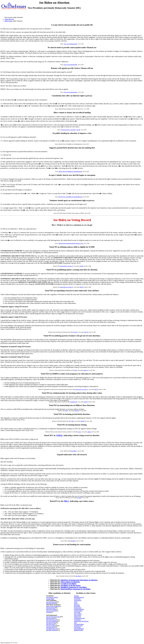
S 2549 (66, 411)
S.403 (75, 370)
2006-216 (85, 370)
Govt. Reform (78, 614)
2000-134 (77, 411)
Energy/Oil (77, 606)
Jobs (75, 623)
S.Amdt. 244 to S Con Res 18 (81, 389)
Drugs (76, 603)
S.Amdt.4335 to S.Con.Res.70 (66, 287)
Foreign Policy (78, 611)
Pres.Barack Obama (52, 597)
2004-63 (86, 402)
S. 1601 (79, 432)
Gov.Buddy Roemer (52, 629)
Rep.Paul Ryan (51, 603)
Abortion (76, 596)
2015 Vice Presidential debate (71, 92)
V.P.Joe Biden (50, 599)
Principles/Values (79, 624)
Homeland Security (79, 618)
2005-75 (96, 389)
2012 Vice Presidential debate (71, 44)
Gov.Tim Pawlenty (51, 626)
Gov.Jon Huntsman (52, 621)
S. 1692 (72, 421)
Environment (78, 608)
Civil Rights (77, 599)
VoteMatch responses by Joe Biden (74, 587)
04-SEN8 (79, 498)
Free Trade (77, 612)
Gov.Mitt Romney (51, 602)
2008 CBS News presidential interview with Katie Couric (71, 243)
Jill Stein (49, 612)
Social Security (78, 626)
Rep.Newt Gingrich (52, 620)
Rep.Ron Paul (50, 624)
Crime (76, 602)
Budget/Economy (79, 597)
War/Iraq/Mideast (79, 629)
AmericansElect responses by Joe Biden (75, 589)
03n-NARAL (74, 451)
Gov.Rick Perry (51, 627)
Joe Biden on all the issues (71, 585)
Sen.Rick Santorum (52, 630)
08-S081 (82, 266)
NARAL (60, 435)
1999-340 (83, 421)
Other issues (8, 21)
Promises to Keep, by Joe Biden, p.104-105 (71, 130)
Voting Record (9, 19)
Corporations (78, 600)
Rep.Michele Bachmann (53, 617)
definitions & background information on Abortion (79, 580)
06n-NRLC (73, 541)
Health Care (77, 617)
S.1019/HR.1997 (73, 402)
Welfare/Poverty (79, 630)
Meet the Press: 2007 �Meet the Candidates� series (71, 172)
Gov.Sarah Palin (51, 623)
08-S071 (82, 287)
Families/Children (79, 609)
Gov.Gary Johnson (52, 611)
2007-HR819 (78, 576)
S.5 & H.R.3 (75, 332)
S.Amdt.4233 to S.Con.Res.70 (66, 266)
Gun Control (77, 615)
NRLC (66, 501)
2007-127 (86, 332)
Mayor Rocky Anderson (53, 606)
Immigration (77, 620)
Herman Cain (50, 618)
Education (77, 605)
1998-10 (89, 432)
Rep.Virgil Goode (51, 609)
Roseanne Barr (51, 608)
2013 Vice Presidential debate (71, 65)
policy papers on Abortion (70, 582)
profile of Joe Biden (69, 584)
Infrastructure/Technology (81, 621)
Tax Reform (77, 627)
